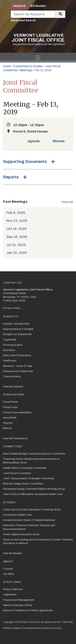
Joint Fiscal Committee (17, 473)
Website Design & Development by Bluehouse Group (32, 628)
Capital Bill (10, 340)
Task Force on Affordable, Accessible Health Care (33, 494)
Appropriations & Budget (18, 329)
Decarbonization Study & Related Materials (29, 520)
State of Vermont (13, 589)
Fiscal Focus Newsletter (17, 413)
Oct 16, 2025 (16, 229)
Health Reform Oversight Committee (25, 468)
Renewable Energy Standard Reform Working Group (34, 489)
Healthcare (10, 361)
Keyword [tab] (19, 6)
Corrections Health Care (17, 515)
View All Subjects (13, 387)
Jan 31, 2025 (17, 253)
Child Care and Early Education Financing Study (32, 510)
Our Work (9, 574)
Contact (8, 569)
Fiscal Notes (11, 402)
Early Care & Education (17, 355)
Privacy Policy (12, 308)
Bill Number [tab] (38, 6)
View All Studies (12, 553)
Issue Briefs (10, 418)
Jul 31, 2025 (16, 245)
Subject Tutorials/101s (16, 324)
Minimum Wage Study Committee (23, 484)
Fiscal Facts (10, 407)
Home (7, 66)
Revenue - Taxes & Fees (18, 366)
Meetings (26, 70)
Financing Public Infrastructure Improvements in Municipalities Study (31, 461)
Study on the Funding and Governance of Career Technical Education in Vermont (38, 541)
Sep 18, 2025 (17, 237)
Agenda (34, 141)
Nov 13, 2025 (17, 221)
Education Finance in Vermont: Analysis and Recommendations (29, 527)
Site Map (68, 622)
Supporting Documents (25, 162)
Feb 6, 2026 (16, 213)
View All (67, 202)
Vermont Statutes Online (17, 605)
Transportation (12, 377)
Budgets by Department (17, 334)
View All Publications (15, 438)
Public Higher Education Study (21, 534)
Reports (11, 177)
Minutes (59, 141)
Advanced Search (23, 20)
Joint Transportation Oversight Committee (28, 478)
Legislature (10, 595)
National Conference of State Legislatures (28, 610)
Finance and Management (19, 600)
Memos (7, 428)
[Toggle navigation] (38, 58)
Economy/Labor (13, 345)
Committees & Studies (28, 66)
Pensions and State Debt (18, 371)
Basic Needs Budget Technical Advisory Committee (34, 454)
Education (9, 350)
